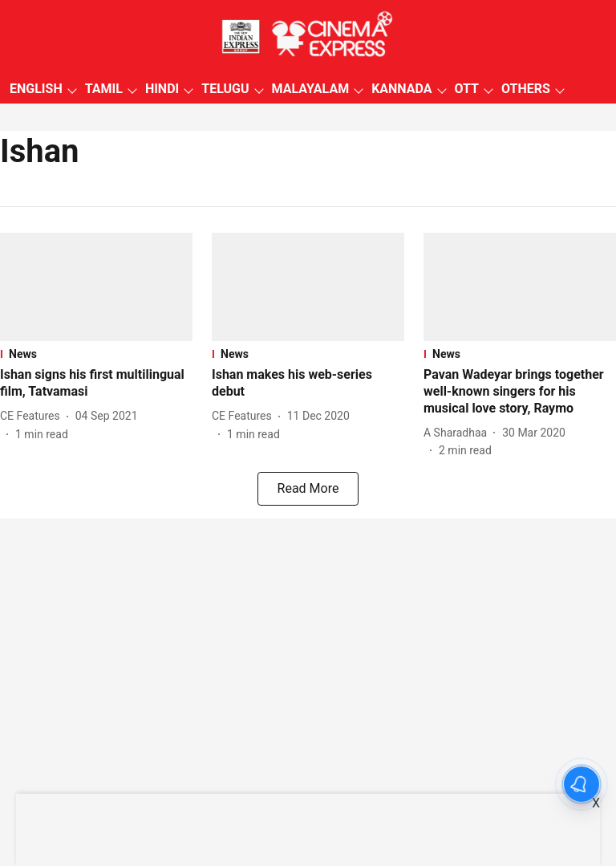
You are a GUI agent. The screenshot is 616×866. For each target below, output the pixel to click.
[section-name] (96, 354)
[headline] (96, 384)
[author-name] (33, 416)
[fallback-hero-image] (96, 287)
